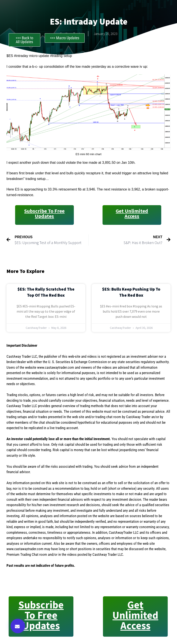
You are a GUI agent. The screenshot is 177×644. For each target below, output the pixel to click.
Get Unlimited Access (132, 213)
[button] (18, 626)
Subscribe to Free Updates (44, 213)
